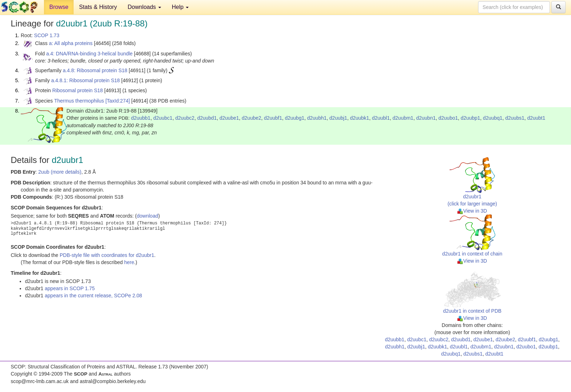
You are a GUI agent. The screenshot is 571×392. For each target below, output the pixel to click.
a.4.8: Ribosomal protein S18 (95, 70)
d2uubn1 (426, 118)
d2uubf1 (273, 118)
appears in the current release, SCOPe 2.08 (93, 296)
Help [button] (180, 7)
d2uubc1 (163, 118)
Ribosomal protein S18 (78, 90)
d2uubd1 (207, 118)
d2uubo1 (448, 118)
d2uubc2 (185, 118)
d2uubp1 (470, 118)
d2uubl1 (381, 118)
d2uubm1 (403, 118)
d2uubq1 (493, 118)
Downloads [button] (144, 7)
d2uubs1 (515, 118)
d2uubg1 (295, 118)
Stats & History (98, 7)
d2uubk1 (359, 118)
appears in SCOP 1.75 (70, 288)
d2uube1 (229, 118)
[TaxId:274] (118, 101)
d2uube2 (252, 118)
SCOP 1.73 (47, 35)
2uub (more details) (60, 172)
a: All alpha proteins (71, 43)
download (148, 216)
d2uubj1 (338, 118)
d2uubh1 (317, 118)
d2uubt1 (536, 118)
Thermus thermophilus (79, 101)
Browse (59, 7)
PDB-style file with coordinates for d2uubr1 (107, 255)
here (129, 262)
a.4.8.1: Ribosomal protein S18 (85, 80)
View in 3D (472, 211)
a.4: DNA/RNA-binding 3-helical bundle (89, 54)
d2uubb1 (141, 118)
